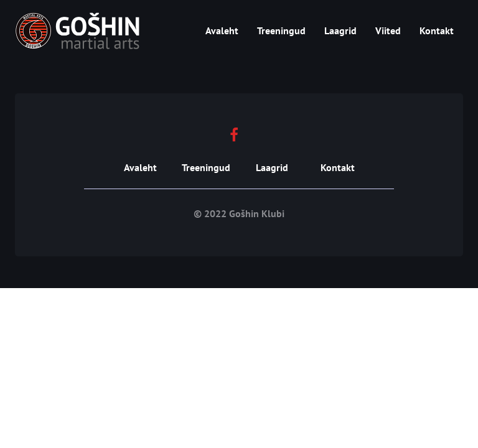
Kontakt (437, 30)
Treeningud (281, 30)
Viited (388, 30)
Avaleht (222, 30)
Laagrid (340, 30)
